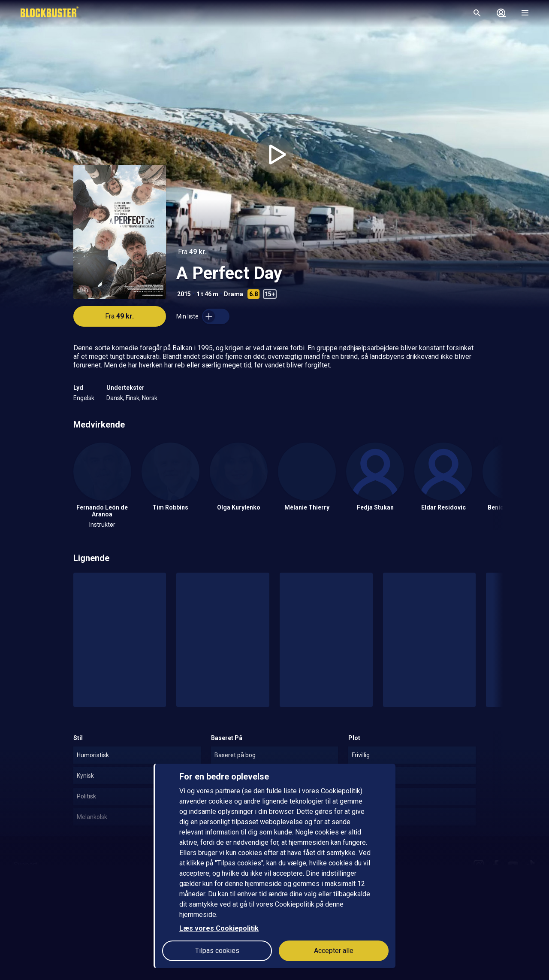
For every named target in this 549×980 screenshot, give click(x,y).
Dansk (115, 398)
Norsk (150, 398)
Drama (234, 294)
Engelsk (84, 398)
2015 (184, 294)
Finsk (133, 398)
